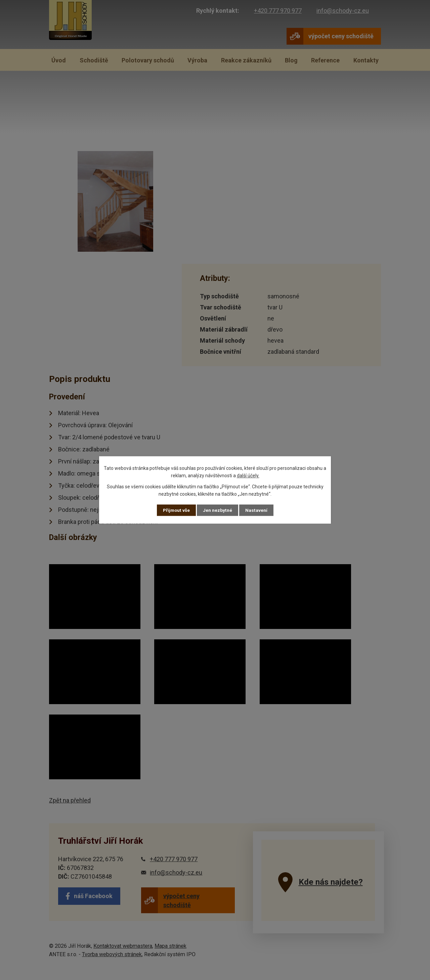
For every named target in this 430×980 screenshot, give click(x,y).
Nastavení (257, 510)
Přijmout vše (176, 510)
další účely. (248, 476)
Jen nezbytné (218, 510)
